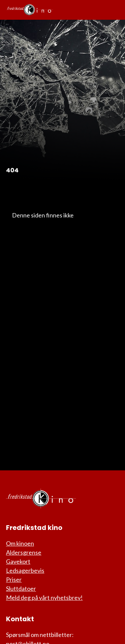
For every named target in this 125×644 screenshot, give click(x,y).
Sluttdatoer (21, 588)
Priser (14, 579)
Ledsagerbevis (25, 570)
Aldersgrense (24, 552)
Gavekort (18, 561)
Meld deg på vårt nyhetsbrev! (44, 597)
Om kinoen (20, 543)
